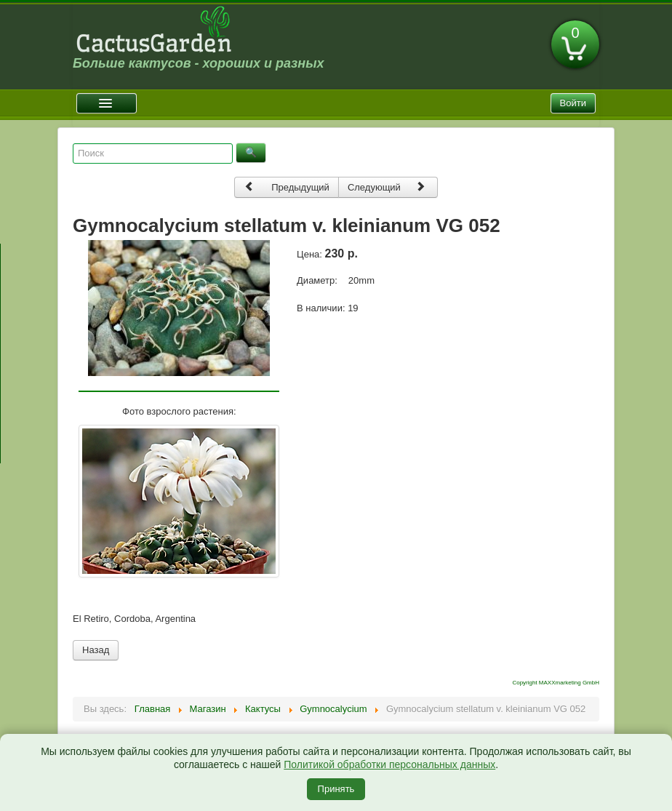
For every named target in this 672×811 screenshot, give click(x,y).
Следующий (387, 187)
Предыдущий (287, 187)
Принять (336, 789)
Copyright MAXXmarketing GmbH (556, 683)
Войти (573, 103)
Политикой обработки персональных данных (389, 764)
